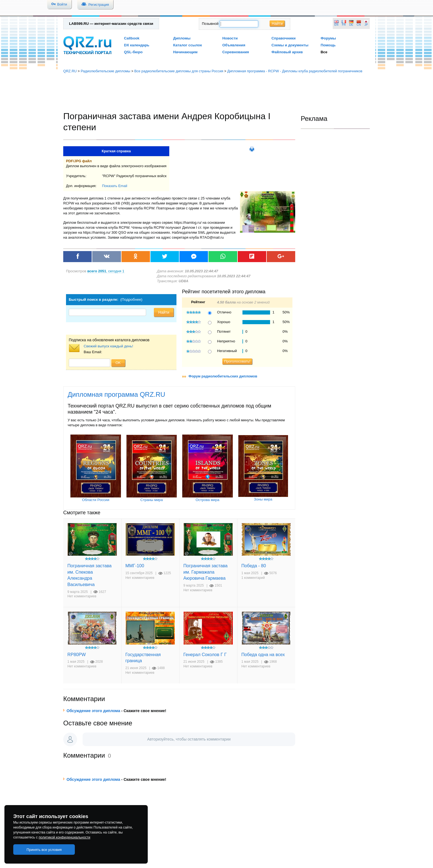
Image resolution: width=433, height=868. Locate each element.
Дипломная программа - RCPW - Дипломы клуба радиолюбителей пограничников (295, 71)
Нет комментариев (82, 596)
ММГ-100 (135, 566)
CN (359, 25)
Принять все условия (44, 850)
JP (366, 25)
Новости (230, 38)
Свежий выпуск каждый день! (108, 346)
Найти (277, 23)
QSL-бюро (133, 52)
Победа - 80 (254, 566)
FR (344, 25)
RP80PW (76, 654)
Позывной (210, 24)
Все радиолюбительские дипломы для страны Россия (179, 71)
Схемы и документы (290, 45)
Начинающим (185, 52)
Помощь (328, 45)
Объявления (234, 45)
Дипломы (182, 38)
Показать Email (114, 186)
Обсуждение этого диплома (93, 711)
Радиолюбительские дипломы (105, 71)
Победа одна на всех (263, 654)
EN (336, 25)
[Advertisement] (216, 92)
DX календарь (137, 45)
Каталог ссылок (188, 45)
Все (324, 52)
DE (351, 25)
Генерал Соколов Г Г (205, 654)
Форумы (328, 38)
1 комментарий (253, 578)
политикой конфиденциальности (64, 837)
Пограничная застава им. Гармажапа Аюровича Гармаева (205, 572)
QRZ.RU (70, 71)
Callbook (132, 38)
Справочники (283, 38)
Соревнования (236, 52)
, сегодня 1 (106, 271)
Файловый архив (287, 52)
